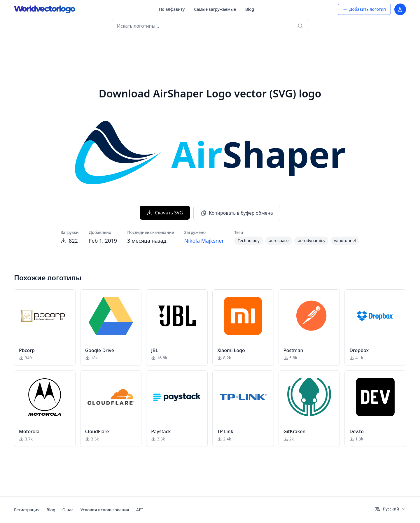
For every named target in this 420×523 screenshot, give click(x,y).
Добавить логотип (364, 9)
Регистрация (27, 510)
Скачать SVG (165, 213)
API (140, 510)
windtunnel (345, 240)
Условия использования (105, 510)
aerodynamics (311, 240)
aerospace (279, 240)
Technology (249, 240)
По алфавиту (172, 9)
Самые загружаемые (215, 9)
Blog (250, 9)
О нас (68, 510)
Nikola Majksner (204, 241)
